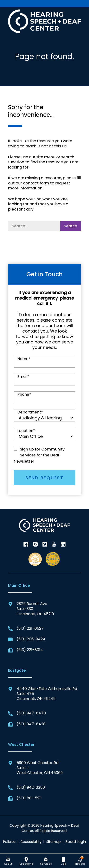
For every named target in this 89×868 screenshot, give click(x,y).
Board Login (76, 842)
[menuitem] (8, 861)
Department (30, 412)
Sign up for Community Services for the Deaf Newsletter (39, 455)
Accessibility (31, 842)
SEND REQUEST (44, 478)
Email (23, 377)
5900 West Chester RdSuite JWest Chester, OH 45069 (35, 768)
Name (24, 359)
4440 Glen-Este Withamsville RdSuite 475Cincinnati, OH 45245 (43, 694)
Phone (24, 394)
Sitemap (54, 842)
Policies (9, 842)
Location (26, 431)
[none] (8, 861)
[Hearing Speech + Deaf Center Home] (45, 21)
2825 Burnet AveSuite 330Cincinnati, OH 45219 (31, 609)
